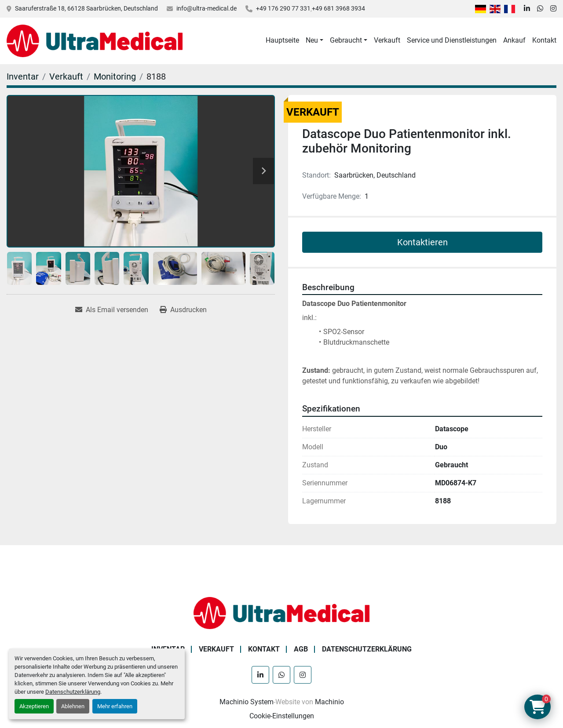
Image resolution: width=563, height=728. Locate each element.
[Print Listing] (183, 310)
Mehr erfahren (115, 706)
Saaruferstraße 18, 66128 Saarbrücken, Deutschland (86, 8)
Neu (312, 40)
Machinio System (247, 702)
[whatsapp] (540, 9)
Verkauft (387, 40)
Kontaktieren (422, 242)
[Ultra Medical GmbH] (281, 613)
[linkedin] (527, 9)
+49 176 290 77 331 (283, 8)
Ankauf (514, 40)
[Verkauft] (66, 76)
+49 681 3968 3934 (338, 8)
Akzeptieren (34, 706)
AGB (301, 649)
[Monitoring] (115, 76)
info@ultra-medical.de (207, 8)
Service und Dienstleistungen (452, 40)
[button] (314, 40)
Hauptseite (282, 40)
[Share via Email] (112, 310)
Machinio (329, 702)
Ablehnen (73, 706)
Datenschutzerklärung (73, 692)
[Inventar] (23, 76)
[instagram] (553, 9)
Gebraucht (346, 40)
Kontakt (544, 40)
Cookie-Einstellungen (282, 716)
